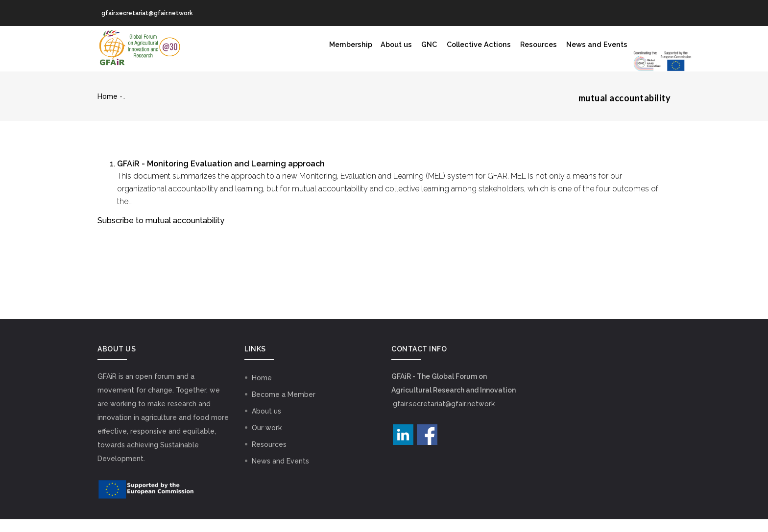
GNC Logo (602, 56)
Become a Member (284, 407)
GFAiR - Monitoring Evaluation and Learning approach (221, 176)
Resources (461, 49)
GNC (341, 49)
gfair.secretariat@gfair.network (444, 416)
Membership (253, 49)
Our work (267, 440)
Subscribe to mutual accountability (161, 233)
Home (108, 109)
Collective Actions (395, 49)
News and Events (525, 49)
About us (304, 49)
